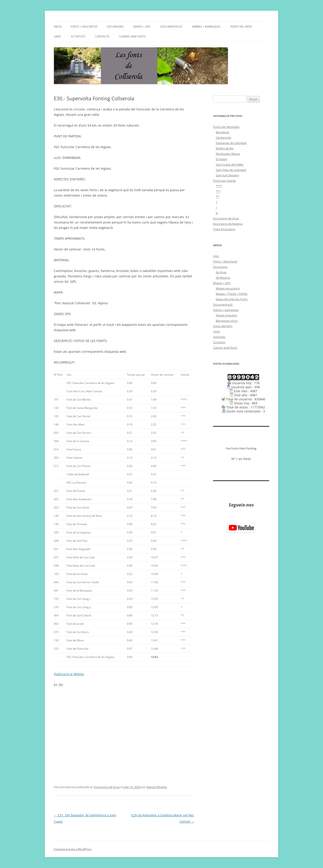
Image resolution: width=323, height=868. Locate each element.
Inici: (216, 256)
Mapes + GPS (142, 27)
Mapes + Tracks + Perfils (232, 294)
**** (219, 186)
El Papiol (221, 159)
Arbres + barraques (206, 27)
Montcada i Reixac (228, 154)
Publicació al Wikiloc (69, 674)
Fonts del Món (241, 27)
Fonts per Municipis (226, 127)
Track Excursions (224, 229)
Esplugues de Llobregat (231, 143)
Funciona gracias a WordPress (73, 849)
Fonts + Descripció (84, 27)
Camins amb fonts (132, 36)
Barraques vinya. (227, 321)
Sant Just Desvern (227, 175)
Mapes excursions (228, 288)
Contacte (102, 36)
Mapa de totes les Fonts (232, 299)
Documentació (171, 27)
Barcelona (222, 132)
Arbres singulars (226, 315)
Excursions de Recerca (228, 224)
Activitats (78, 36)
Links (57, 36)
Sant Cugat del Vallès (230, 164)
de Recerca (223, 278)
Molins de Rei (225, 148)
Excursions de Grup (107, 787)
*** (218, 191)
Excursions (115, 27)
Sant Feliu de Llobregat (231, 170)
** (217, 197)
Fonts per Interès (225, 181)
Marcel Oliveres (157, 787)
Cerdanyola (223, 138)
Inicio (58, 27)
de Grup (221, 272)
